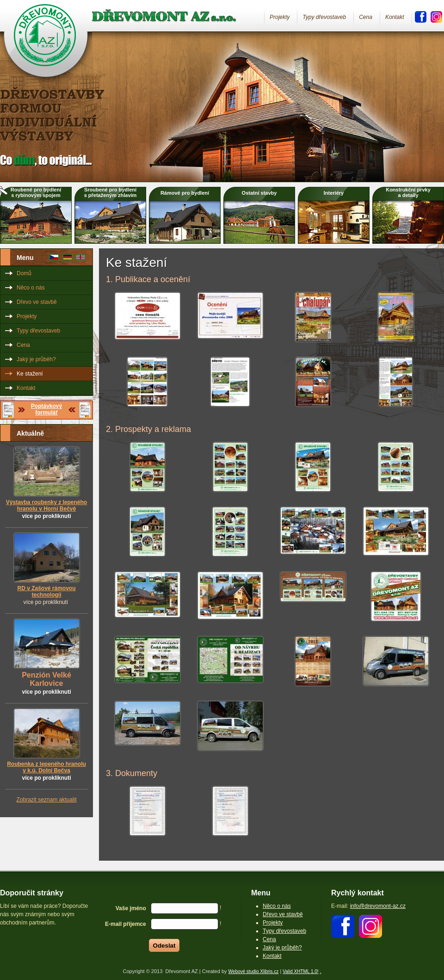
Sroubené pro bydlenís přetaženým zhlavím (111, 192)
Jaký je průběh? (36, 359)
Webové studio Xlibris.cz (254, 971)
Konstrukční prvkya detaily (408, 192)
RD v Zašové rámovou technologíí (46, 592)
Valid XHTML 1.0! (300, 971)
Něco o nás (31, 288)
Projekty (280, 17)
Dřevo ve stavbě (37, 302)
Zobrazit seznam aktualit (46, 800)
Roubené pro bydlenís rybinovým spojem (36, 192)
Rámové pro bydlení (185, 193)
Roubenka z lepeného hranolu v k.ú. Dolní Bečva (46, 767)
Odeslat (164, 946)
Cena (366, 17)
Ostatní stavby (259, 193)
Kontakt (395, 17)
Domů (24, 273)
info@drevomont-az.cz (378, 906)
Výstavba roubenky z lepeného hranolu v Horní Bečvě (46, 505)
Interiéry (334, 193)
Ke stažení (30, 374)
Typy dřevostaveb (324, 17)
